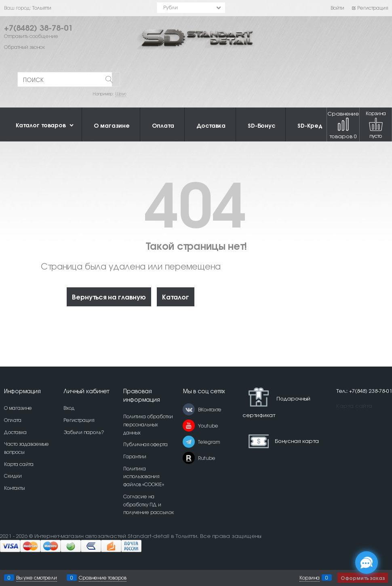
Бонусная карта (297, 440)
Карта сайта (354, 406)
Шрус (121, 94)
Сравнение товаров (343, 125)
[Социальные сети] (367, 563)
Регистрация (370, 8)
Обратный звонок (24, 47)
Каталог (176, 296)
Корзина (310, 578)
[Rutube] (189, 458)
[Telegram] (189, 442)
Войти (337, 8)
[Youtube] (189, 426)
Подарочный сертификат (276, 403)
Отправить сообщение (31, 36)
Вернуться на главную (109, 296)
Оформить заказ (363, 578)
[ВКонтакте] (189, 409)
